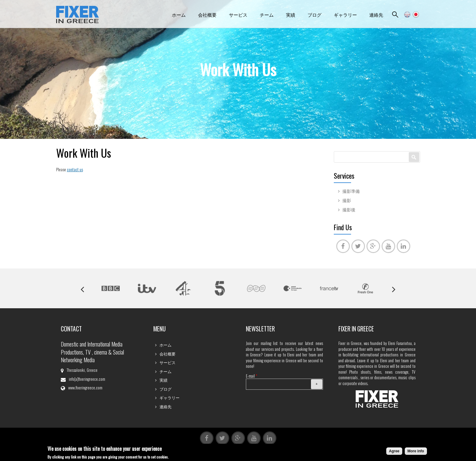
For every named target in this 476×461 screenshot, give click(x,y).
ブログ (315, 15)
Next (394, 289)
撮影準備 (351, 191)
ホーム (179, 15)
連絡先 (376, 15)
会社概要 (207, 15)
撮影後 (349, 210)
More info (416, 452)
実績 (291, 15)
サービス (238, 15)
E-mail (252, 376)
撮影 (347, 200)
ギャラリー (345, 15)
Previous (82, 289)
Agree (394, 452)
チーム (267, 15)
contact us (75, 169)
